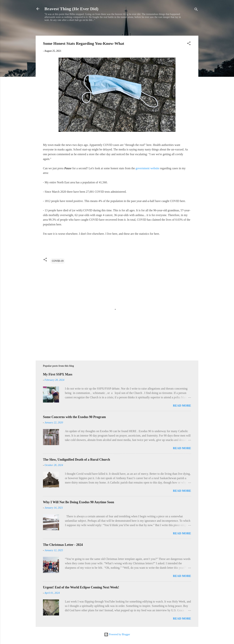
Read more (182, 406)
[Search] (196, 10)
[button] (189, 44)
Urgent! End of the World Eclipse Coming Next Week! (81, 587)
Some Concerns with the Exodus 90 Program (74, 417)
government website (147, 168)
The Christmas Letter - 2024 (63, 545)
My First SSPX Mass (58, 374)
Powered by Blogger (117, 634)
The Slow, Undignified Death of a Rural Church (77, 460)
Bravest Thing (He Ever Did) (71, 9)
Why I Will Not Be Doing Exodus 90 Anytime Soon (79, 502)
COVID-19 (58, 261)
